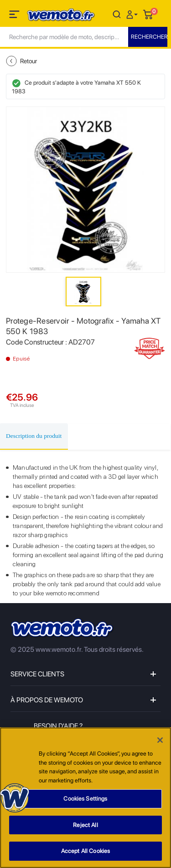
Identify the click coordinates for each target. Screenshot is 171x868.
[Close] (160, 741)
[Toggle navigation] (15, 16)
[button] (133, 14)
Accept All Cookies (85, 852)
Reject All (85, 825)
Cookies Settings (85, 799)
